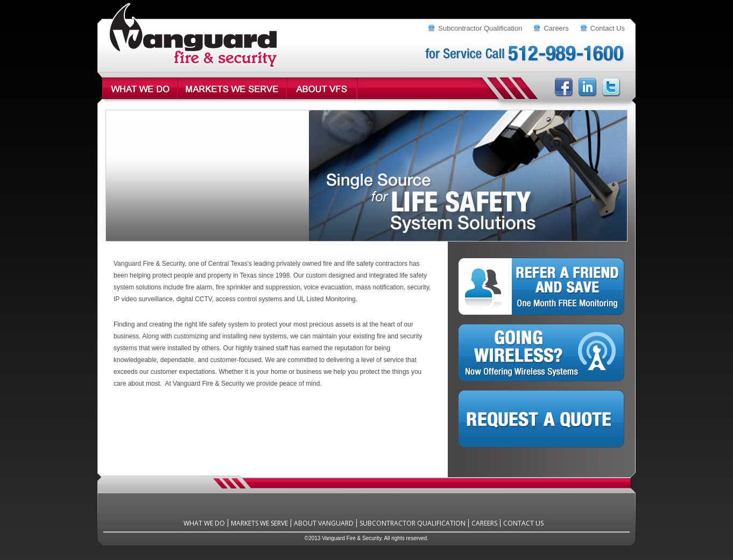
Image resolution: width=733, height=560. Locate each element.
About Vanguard (324, 523)
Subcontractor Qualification (480, 28)
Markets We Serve (259, 523)
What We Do (204, 523)
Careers (556, 28)
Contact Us (608, 28)
